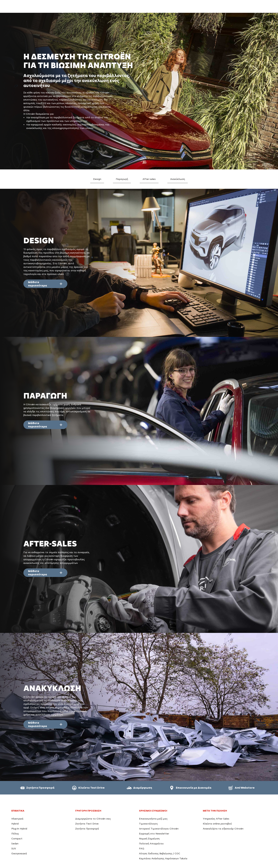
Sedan (15, 844)
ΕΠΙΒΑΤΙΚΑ (18, 811)
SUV (14, 849)
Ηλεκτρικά (17, 819)
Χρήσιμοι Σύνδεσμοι (153, 811)
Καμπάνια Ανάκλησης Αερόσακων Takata (163, 858)
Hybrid (15, 824)
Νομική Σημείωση (149, 839)
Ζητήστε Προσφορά (87, 829)
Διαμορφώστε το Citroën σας (93, 819)
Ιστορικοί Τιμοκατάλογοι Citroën (159, 829)
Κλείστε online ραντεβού (217, 824)
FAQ (142, 849)
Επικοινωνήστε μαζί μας (153, 819)
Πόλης (15, 834)
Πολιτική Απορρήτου (151, 844)
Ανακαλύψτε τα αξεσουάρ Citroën (223, 829)
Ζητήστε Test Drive (87, 824)
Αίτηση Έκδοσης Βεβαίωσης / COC (160, 854)
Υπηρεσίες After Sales (216, 819)
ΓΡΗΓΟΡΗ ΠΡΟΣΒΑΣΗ (88, 811)
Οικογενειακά (19, 854)
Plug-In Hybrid (19, 829)
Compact (17, 839)
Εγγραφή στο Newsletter (154, 834)
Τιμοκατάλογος (148, 824)
